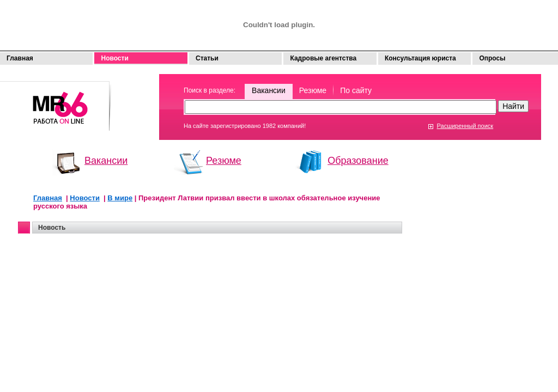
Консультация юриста (420, 58)
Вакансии (269, 90)
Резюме (313, 90)
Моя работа (56, 101)
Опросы (492, 58)
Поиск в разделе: (210, 90)
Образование (358, 161)
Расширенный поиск (465, 126)
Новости (114, 58)
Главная (20, 58)
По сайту (356, 90)
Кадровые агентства (323, 58)
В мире (120, 198)
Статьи (207, 58)
